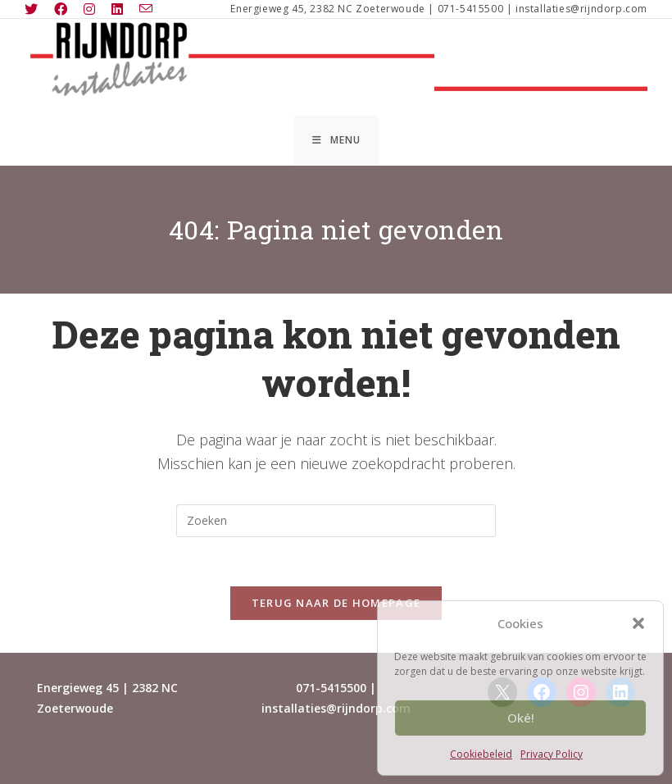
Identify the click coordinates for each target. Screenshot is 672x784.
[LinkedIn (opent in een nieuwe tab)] (117, 9)
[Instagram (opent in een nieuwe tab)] (89, 9)
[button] (638, 623)
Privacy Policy (552, 754)
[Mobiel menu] (336, 140)
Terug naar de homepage (336, 603)
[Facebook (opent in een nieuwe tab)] (61, 9)
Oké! (521, 718)
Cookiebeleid (481, 754)
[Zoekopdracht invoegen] (336, 521)
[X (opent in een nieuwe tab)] (35, 9)
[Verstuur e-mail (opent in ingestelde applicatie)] (146, 9)
